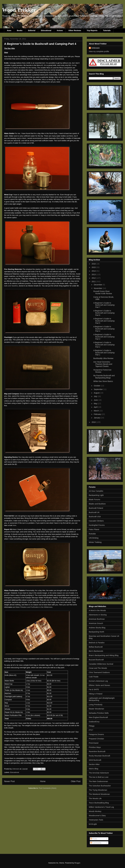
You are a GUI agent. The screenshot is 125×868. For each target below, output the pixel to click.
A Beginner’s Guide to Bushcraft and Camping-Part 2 (104, 345)
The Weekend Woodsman (99, 794)
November (98, 288)
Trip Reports (92, 30)
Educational (46, 30)
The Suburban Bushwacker (100, 786)
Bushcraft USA (95, 517)
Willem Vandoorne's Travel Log (101, 807)
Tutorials (107, 30)
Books (20, 30)
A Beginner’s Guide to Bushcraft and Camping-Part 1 (104, 353)
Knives (60, 30)
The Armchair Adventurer (99, 773)
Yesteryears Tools (96, 820)
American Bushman (97, 619)
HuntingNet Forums (97, 525)
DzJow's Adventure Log (98, 681)
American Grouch (96, 623)
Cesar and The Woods (98, 668)
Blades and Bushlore (97, 504)
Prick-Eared (94, 743)
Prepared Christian (96, 739)
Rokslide (92, 534)
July (96, 396)
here (15, 525)
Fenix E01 (65, 337)
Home (43, 781)
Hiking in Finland (96, 694)
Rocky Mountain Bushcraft (99, 756)
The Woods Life (95, 798)
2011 (94, 282)
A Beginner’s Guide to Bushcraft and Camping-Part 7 (104, 305)
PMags (92, 726)
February (98, 414)
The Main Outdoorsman (98, 781)
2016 (94, 264)
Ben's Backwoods (96, 651)
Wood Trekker (19, 10)
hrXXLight (93, 824)
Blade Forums (94, 499)
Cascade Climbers (96, 521)
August (97, 393)
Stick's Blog (93, 769)
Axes (9, 30)
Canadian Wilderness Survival (101, 664)
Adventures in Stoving (98, 615)
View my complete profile (99, 51)
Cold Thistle (94, 677)
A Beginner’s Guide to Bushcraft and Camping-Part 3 (104, 337)
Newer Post (9, 781)
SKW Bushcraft (95, 760)
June (96, 400)
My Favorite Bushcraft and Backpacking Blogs (104, 377)
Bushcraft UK (94, 512)
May (96, 404)
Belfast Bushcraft (96, 647)
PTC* (91, 730)
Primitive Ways (95, 747)
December (98, 285)
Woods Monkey (95, 811)
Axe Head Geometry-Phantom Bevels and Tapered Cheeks (103, 364)
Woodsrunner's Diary (97, 816)
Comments (96, 843)
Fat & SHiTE (94, 689)
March (97, 411)
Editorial (32, 30)
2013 (94, 274)
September (98, 389)
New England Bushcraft (98, 717)
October (97, 386)
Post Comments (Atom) (47, 788)
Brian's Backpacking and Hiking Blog (104, 655)
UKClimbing (94, 538)
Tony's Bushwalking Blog (99, 803)
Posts (94, 839)
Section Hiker (94, 764)
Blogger (77, 863)
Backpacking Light (96, 495)
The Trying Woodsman (98, 790)
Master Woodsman (96, 709)
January (97, 418)
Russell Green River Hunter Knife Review (103, 292)
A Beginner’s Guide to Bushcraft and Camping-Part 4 (104, 329)
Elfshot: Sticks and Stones (99, 685)
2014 (94, 271)
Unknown (96, 48)
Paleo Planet (94, 529)
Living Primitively (96, 705)
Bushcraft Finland (96, 508)
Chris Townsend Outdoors (99, 672)
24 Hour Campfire (96, 491)
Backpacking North (96, 632)
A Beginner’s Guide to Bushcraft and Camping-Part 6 (104, 313)
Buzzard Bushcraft (96, 660)
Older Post (76, 781)
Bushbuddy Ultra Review (103, 358)
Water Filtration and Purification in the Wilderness (34, 607)
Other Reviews (75, 30)
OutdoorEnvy (94, 722)
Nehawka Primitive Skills (99, 713)
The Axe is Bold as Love (99, 777)
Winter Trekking (95, 542)
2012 (94, 278)
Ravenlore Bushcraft (97, 751)
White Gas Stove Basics (103, 381)
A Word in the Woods (97, 610)
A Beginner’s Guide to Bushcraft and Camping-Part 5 (104, 321)
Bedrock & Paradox (97, 643)
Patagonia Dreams (96, 734)
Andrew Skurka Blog (97, 628)
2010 (94, 422)
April (96, 407)
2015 (94, 267)
